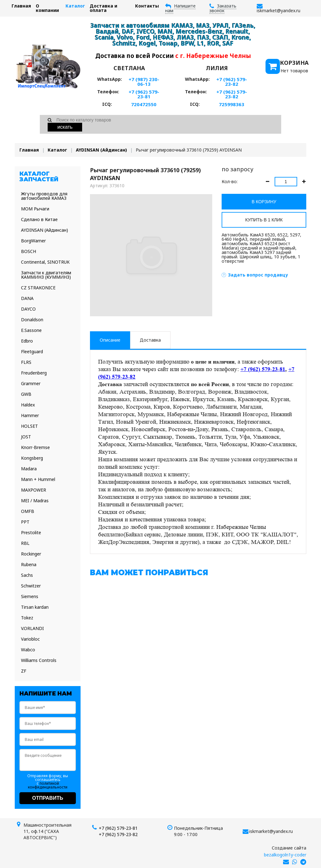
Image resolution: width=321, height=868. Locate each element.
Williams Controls (39, 660)
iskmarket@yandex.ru (271, 831)
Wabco (28, 650)
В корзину (264, 202)
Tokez (27, 618)
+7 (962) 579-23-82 (232, 82)
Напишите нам (180, 8)
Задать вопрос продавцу (258, 275)
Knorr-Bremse (35, 447)
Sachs (27, 575)
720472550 (144, 104)
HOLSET (29, 426)
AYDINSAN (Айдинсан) (101, 150)
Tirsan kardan (35, 607)
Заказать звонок (223, 8)
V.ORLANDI (32, 628)
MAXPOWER (34, 490)
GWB (26, 394)
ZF (24, 671)
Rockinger (31, 554)
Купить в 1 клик (264, 220)
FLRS (26, 362)
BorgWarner (33, 241)
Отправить (48, 798)
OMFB (28, 511)
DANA (27, 298)
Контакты (147, 6)
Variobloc (30, 639)
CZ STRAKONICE (38, 288)
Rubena (29, 564)
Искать (65, 127)
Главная (21, 6)
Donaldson (32, 320)
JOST (26, 437)
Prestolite (31, 532)
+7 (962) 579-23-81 (144, 94)
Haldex (28, 405)
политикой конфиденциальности (48, 785)
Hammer (30, 415)
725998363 (232, 104)
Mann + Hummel (38, 479)
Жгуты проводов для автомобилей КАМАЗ (44, 196)
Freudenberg (34, 373)
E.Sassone (31, 330)
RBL (25, 543)
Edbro (27, 341)
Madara (29, 469)
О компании (47, 8)
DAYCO (28, 309)
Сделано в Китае (39, 219)
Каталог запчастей (39, 177)
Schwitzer (31, 586)
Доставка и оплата (103, 8)
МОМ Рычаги (35, 209)
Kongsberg (32, 458)
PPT (25, 522)
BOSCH (29, 251)
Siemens (30, 596)
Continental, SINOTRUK (45, 262)
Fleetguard (32, 351)
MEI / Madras (35, 501)
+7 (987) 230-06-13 (144, 82)
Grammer (31, 383)
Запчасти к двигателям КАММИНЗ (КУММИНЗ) (46, 275)
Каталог (75, 6)
